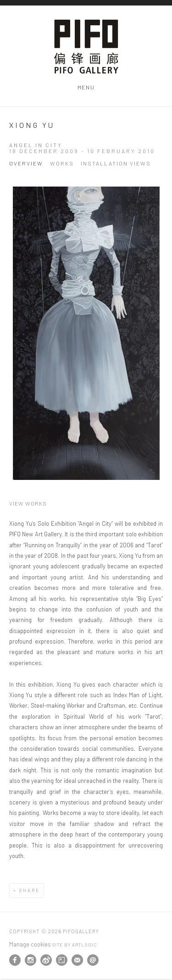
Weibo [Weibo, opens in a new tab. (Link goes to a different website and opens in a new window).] (46, 960)
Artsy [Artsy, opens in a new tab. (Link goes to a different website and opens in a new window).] (62, 960)
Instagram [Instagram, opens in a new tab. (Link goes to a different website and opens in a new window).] (31, 960)
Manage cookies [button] (30, 944)
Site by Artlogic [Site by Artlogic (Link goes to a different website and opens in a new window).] (75, 945)
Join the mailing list (77, 960)
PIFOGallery (86, 47)
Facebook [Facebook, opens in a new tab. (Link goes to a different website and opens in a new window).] (15, 960)
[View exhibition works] (86, 333)
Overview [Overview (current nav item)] (26, 163)
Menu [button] (86, 87)
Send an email (93, 960)
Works (62, 163)
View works (28, 503)
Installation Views (116, 163)
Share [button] (30, 890)
